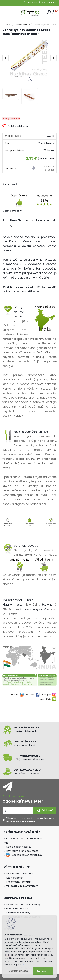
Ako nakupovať (15, 878)
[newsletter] (45, 810)
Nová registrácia (49, 2)
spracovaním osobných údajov (37, 818)
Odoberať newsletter (23, 801)
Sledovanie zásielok (17, 909)
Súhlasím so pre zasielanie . (30, 820)
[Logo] (30, 12)
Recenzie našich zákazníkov (27, 855)
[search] (49, 12)
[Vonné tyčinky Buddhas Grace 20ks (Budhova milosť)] (29, 58)
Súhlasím (43, 971)
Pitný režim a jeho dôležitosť (22, 851)
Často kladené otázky (19, 847)
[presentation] (6, 58)
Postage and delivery (18, 913)
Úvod (7, 25)
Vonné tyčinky (23, 25)
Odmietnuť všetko (19, 971)
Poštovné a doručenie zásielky (23, 905)
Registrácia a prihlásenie (20, 874)
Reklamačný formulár (18, 882)
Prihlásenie (32, 2)
